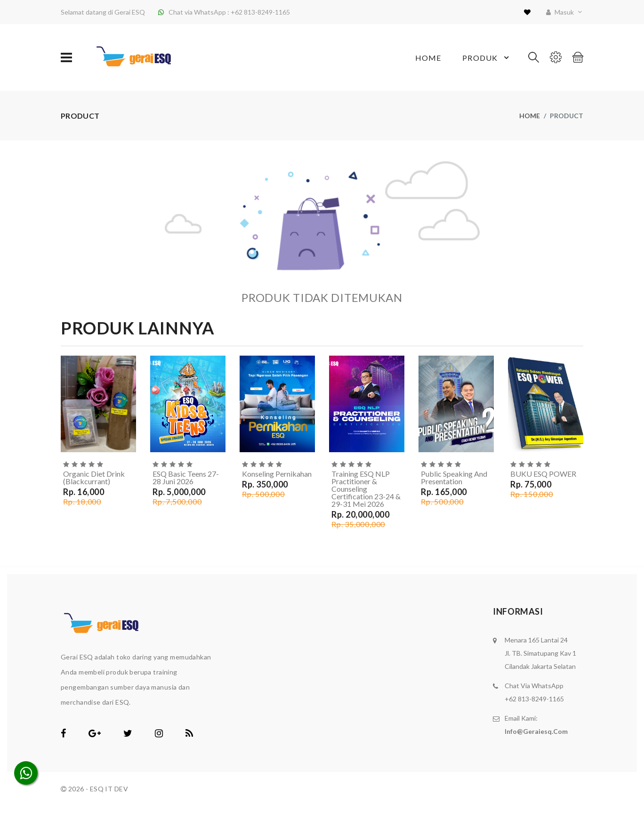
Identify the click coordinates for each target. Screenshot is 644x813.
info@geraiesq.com (536, 731)
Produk (487, 57)
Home (428, 58)
